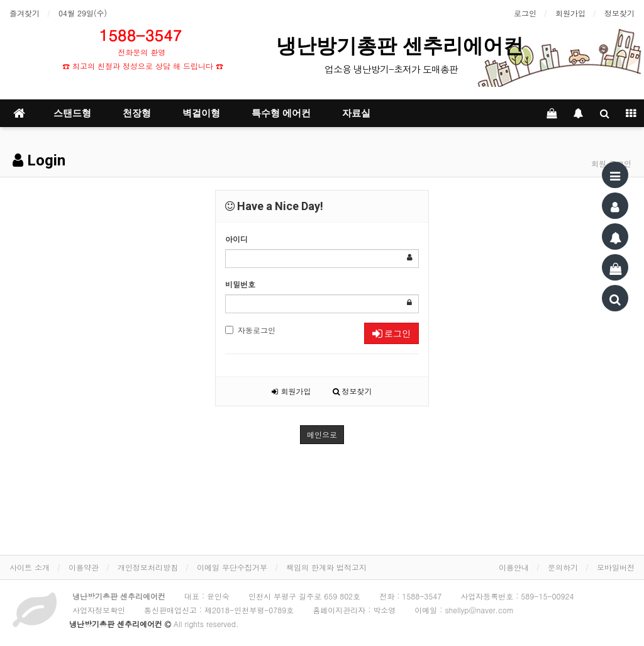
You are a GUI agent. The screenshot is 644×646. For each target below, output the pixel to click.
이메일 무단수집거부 (232, 567)
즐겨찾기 (25, 13)
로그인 (525, 13)
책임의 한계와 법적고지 (326, 567)
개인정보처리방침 (148, 567)
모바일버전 (616, 567)
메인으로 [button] (322, 434)
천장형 (137, 113)
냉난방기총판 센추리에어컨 (402, 46)
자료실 (356, 113)
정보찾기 (619, 13)
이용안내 (514, 567)
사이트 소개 (30, 567)
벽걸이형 (201, 113)
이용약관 (84, 567)
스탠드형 (72, 113)
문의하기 (563, 567)
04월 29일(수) (83, 13)
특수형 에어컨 (281, 113)
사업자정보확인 (99, 610)
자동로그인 (250, 330)
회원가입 (570, 13)
